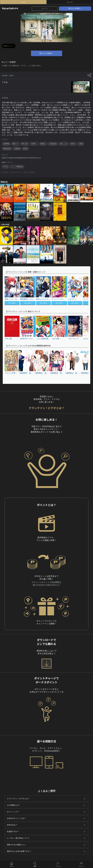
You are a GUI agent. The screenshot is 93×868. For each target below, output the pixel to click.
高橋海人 (43, 144)
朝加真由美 (7, 149)
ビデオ (23, 2)
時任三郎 (25, 144)
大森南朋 (17, 149)
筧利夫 (73, 144)
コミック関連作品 (17, 167)
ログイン (45, 9)
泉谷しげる (64, 144)
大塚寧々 (34, 144)
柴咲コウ (15, 144)
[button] (85, 291)
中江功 (5, 167)
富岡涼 (25, 149)
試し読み (12, 303)
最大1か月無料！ (75, 8)
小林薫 (81, 144)
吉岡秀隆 (6, 144)
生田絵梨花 (53, 144)
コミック (70, 2)
